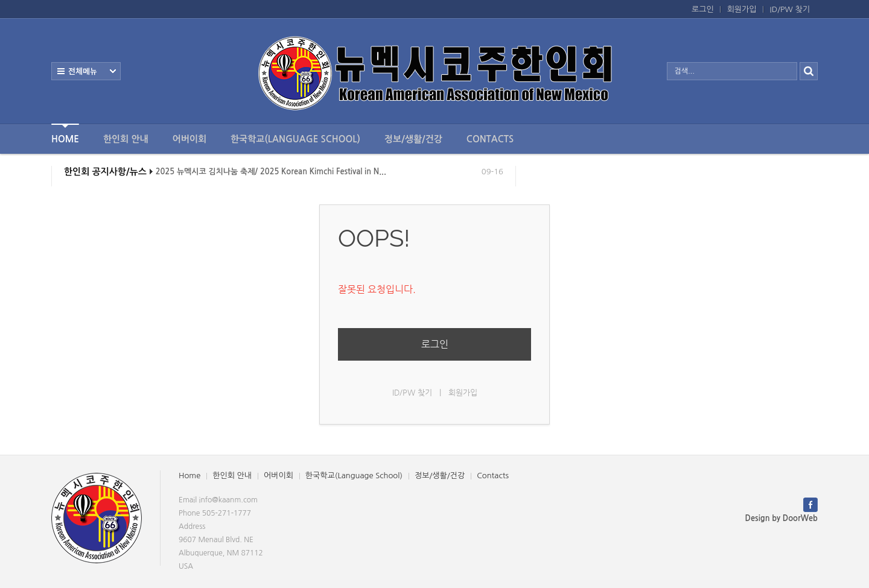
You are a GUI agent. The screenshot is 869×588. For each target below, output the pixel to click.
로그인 (703, 9)
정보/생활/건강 (413, 139)
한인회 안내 (126, 139)
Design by (781, 518)
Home (65, 134)
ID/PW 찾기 (790, 9)
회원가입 (742, 9)
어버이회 (189, 139)
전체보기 (86, 71)
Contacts (490, 139)
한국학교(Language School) (295, 139)
